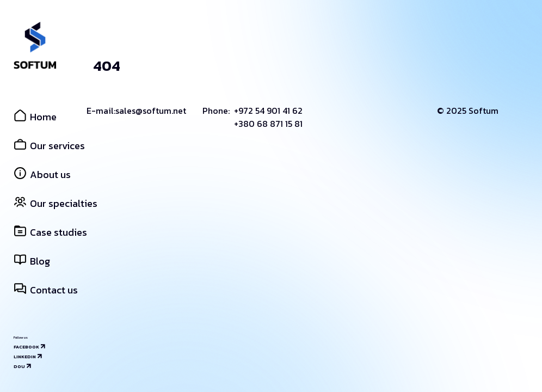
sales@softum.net (151, 111)
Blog (32, 261)
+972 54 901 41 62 (268, 111)
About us (42, 174)
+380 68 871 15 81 (268, 124)
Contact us (46, 290)
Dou (19, 366)
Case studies (51, 232)
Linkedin (25, 357)
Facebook (26, 347)
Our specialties (56, 203)
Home (35, 117)
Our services (50, 146)
